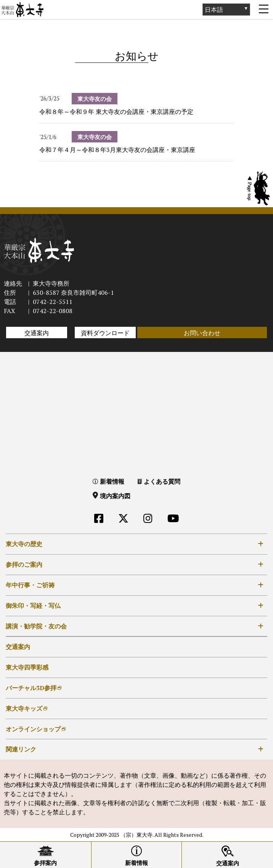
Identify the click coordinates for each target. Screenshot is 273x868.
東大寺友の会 (95, 99)
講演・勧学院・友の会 (36, 626)
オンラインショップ (33, 729)
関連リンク (21, 749)
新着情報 (112, 481)
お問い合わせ (202, 333)
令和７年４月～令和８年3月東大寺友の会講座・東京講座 (117, 150)
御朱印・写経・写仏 (33, 606)
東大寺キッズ (24, 708)
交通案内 (37, 333)
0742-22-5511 (53, 302)
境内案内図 (115, 496)
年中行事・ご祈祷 (30, 585)
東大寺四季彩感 (27, 667)
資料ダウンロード (105, 333)
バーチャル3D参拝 (31, 688)
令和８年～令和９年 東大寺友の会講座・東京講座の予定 (116, 112)
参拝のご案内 (24, 564)
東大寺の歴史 (24, 544)
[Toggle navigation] (263, 10)
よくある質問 (162, 481)
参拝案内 (45, 863)
